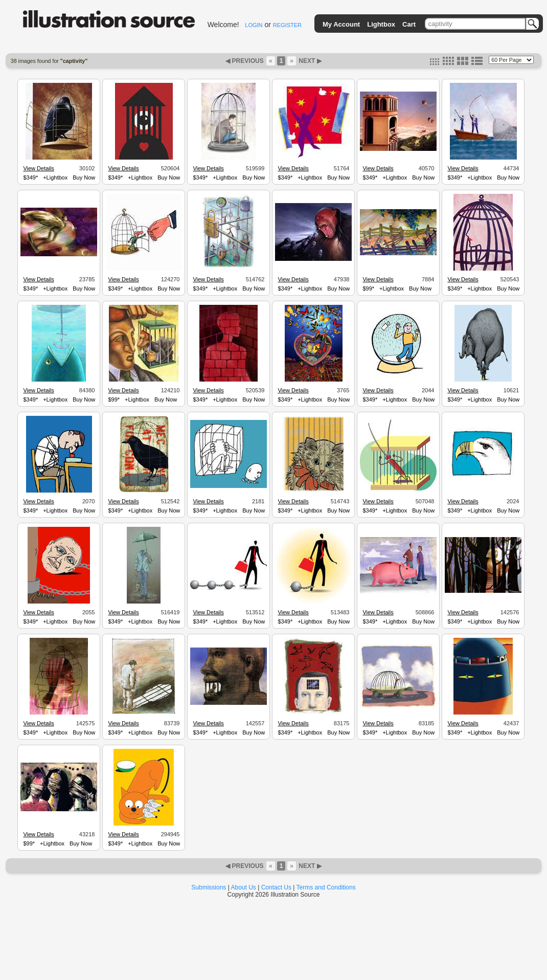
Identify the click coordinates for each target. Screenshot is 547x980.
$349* (30, 177)
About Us (244, 887)
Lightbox (381, 24)
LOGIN (254, 25)
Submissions (209, 887)
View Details (38, 168)
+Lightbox (55, 177)
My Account (341, 24)
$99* (368, 288)
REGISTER (287, 25)
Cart (409, 24)
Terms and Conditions (326, 887)
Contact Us (276, 887)
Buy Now (84, 177)
